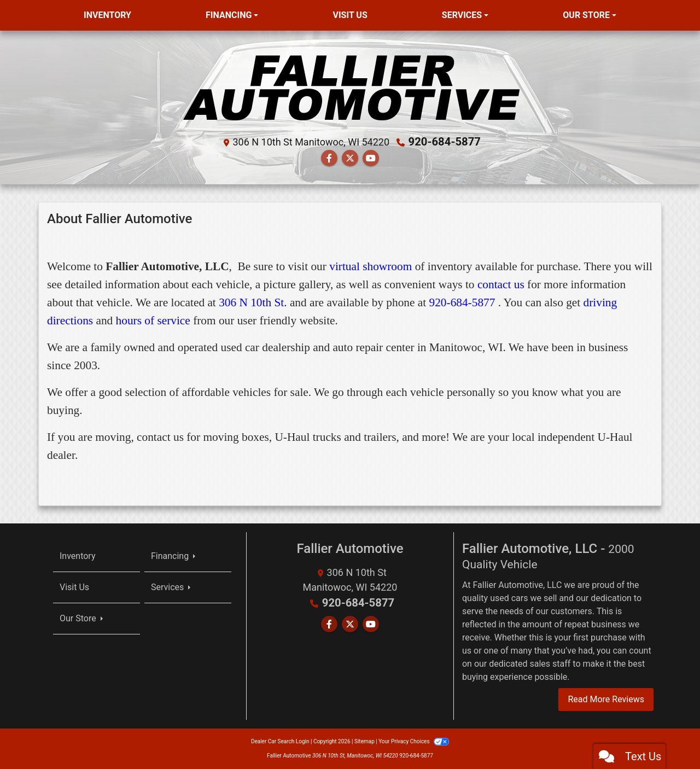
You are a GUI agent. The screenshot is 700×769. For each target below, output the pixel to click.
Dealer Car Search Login (280, 741)
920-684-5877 (445, 142)
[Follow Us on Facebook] (329, 158)
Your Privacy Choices (414, 741)
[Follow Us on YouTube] (371, 158)
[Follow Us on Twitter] (350, 158)
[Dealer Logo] (350, 86)
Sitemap (364, 741)
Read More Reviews (606, 699)
